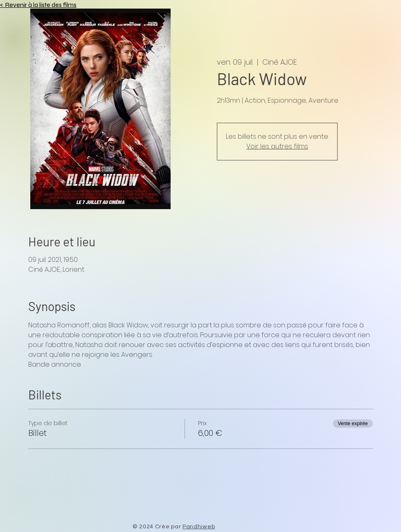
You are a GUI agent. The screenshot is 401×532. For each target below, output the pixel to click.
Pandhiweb (199, 527)
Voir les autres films (277, 146)
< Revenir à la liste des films (38, 5)
